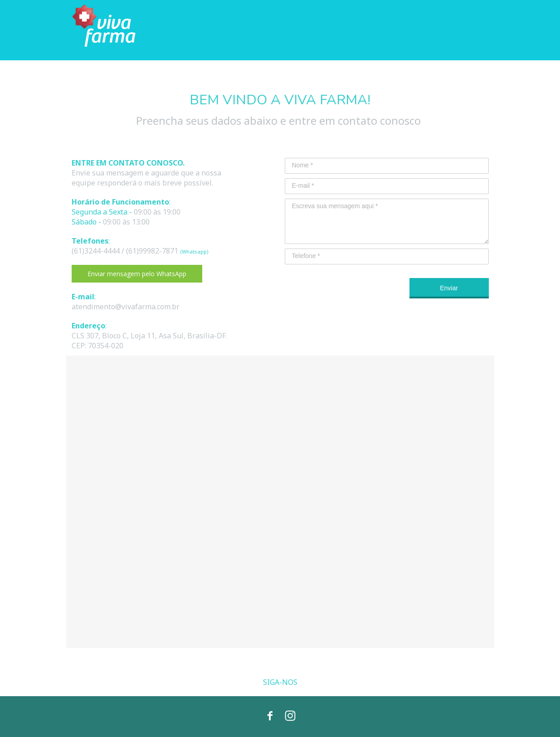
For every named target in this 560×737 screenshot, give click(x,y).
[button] (137, 274)
